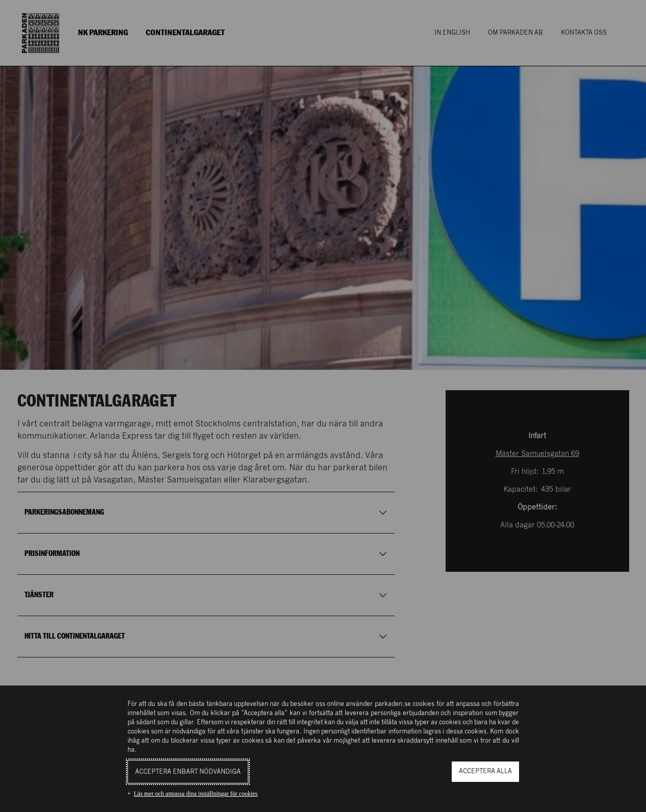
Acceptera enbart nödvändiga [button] (188, 772)
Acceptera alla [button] (485, 771)
